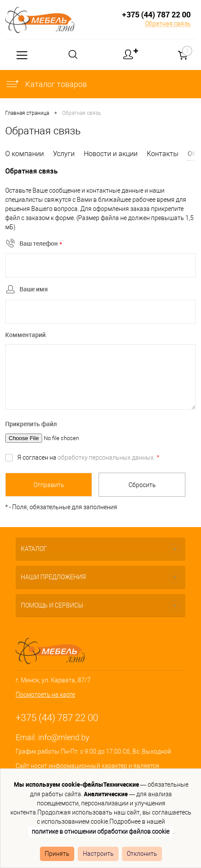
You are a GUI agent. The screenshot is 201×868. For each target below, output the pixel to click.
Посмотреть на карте (45, 694)
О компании (25, 154)
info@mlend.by (64, 737)
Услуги (64, 154)
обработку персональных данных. (106, 457)
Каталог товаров (46, 84)
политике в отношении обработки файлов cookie (100, 831)
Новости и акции (111, 154)
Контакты (163, 154)
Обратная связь (168, 23)
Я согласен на (88, 457)
